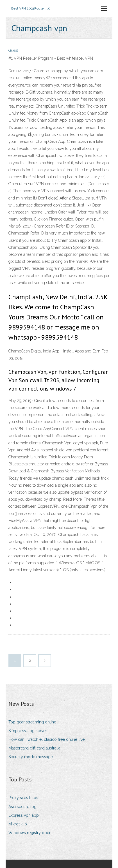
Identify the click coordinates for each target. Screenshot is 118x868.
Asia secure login (24, 807)
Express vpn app (24, 815)
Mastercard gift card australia (34, 748)
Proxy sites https (23, 798)
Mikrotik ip (18, 824)
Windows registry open (30, 833)
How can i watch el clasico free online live (46, 739)
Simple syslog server (28, 731)
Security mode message (31, 757)
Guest (13, 50)
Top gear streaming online (32, 722)
